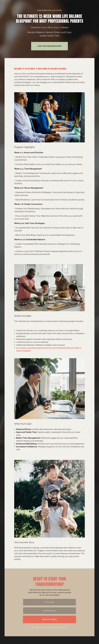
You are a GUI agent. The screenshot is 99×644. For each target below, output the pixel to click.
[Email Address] (49, 611)
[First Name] (49, 602)
